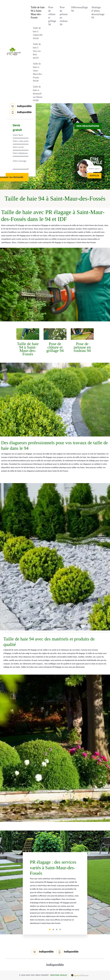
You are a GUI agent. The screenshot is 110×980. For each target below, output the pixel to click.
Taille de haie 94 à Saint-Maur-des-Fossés (38, 12)
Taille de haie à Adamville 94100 (38, 33)
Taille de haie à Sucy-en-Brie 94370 (37, 51)
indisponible (24, 106)
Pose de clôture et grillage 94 (52, 16)
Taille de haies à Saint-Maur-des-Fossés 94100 (38, 72)
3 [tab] (57, 930)
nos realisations (88, 126)
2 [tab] (53, 930)
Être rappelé (94, 161)
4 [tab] (60, 930)
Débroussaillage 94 (79, 9)
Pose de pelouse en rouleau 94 (64, 16)
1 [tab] (50, 930)
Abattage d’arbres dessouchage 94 (98, 12)
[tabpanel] (55, 893)
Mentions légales (59, 975)
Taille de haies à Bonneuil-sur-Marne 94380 (38, 94)
